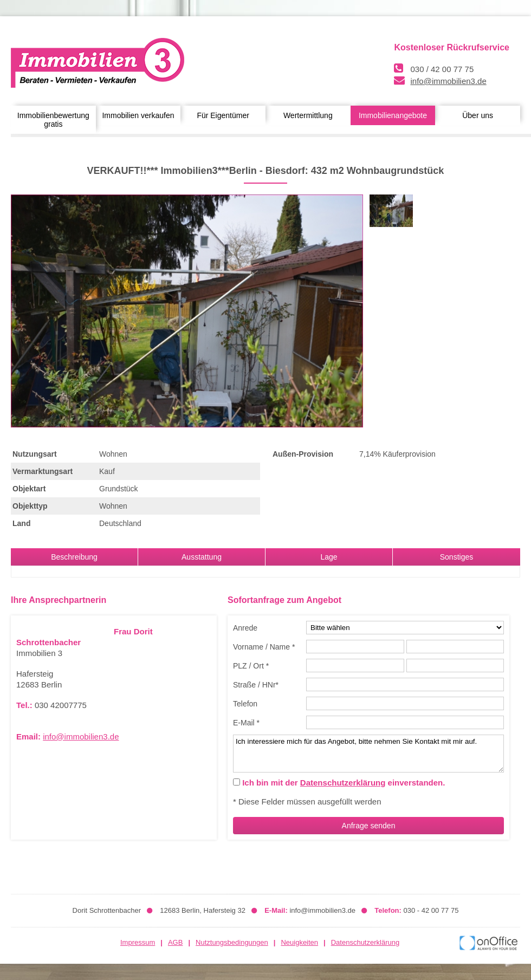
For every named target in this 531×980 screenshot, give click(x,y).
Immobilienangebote (393, 115)
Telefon (245, 704)
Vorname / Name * (264, 647)
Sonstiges (456, 557)
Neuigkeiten (299, 942)
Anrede (245, 628)
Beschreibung (74, 557)
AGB (175, 942)
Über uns (478, 115)
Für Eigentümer (223, 115)
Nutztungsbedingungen (232, 942)
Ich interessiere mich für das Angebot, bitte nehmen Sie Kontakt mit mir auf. (368, 754)
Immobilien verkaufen (138, 115)
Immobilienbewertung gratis (53, 120)
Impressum (138, 942)
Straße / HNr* (256, 685)
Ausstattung (202, 557)
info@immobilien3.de (448, 81)
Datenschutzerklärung (343, 783)
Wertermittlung (308, 115)
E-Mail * (246, 723)
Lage (329, 557)
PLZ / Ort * (251, 666)
